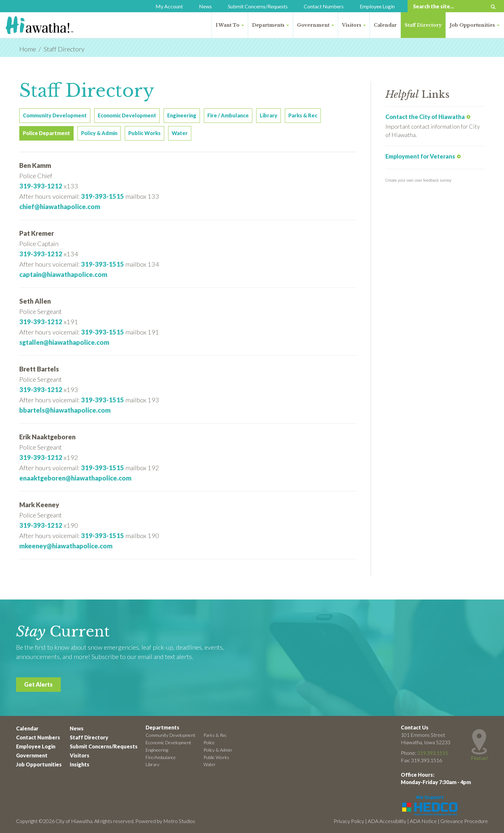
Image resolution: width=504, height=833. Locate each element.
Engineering (157, 750)
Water (210, 764)
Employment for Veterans (420, 156)
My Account (169, 6)
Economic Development (168, 742)
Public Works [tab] (144, 133)
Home (28, 49)
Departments (270, 25)
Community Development (171, 735)
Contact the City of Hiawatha (425, 117)
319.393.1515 (433, 753)
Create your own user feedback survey (418, 180)
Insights (80, 764)
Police (209, 742)
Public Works (216, 757)
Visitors (354, 25)
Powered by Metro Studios (165, 821)
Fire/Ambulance (161, 757)
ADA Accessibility (387, 821)
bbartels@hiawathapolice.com (65, 410)
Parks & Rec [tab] (303, 115)
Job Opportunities (475, 25)
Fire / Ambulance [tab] (228, 115)
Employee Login (377, 6)
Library (153, 764)
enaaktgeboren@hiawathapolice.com (75, 478)
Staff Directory (423, 25)
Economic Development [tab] (127, 115)
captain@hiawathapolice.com (63, 274)
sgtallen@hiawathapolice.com (64, 342)
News (205, 6)
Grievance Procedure (464, 821)
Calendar (385, 25)
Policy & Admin (218, 750)
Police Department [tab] (46, 133)
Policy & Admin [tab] (99, 133)
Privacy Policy (349, 821)
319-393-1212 (41, 186)
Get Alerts (38, 684)
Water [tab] (180, 133)
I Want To (230, 25)
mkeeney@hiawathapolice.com (66, 546)
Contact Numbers (324, 6)
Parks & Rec (215, 735)
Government (315, 25)
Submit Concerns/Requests (258, 6)
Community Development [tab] (55, 115)
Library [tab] (269, 115)
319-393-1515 (103, 196)
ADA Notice (423, 821)
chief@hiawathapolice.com (60, 206)
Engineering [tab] (182, 115)
